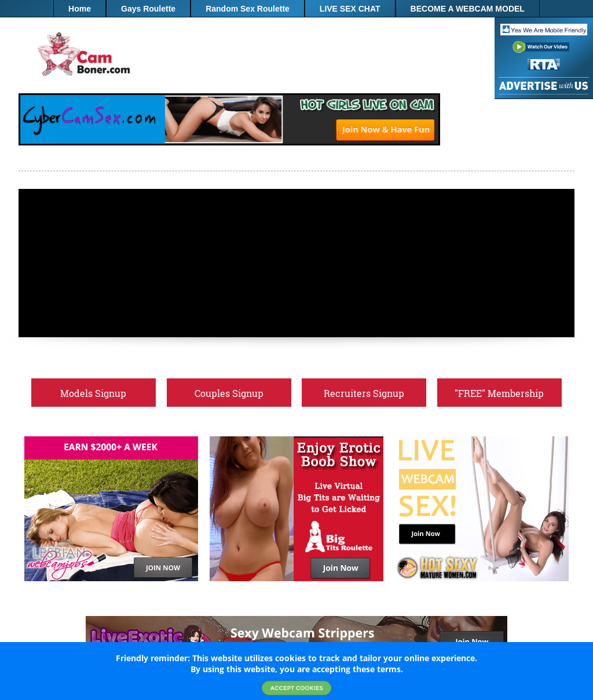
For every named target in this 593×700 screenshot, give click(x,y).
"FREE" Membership (297, 26)
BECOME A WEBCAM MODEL (468, 9)
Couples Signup (229, 393)
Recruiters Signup (364, 393)
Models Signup (93, 393)
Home (80, 9)
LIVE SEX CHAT (350, 9)
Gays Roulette (148, 9)
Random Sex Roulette (248, 9)
